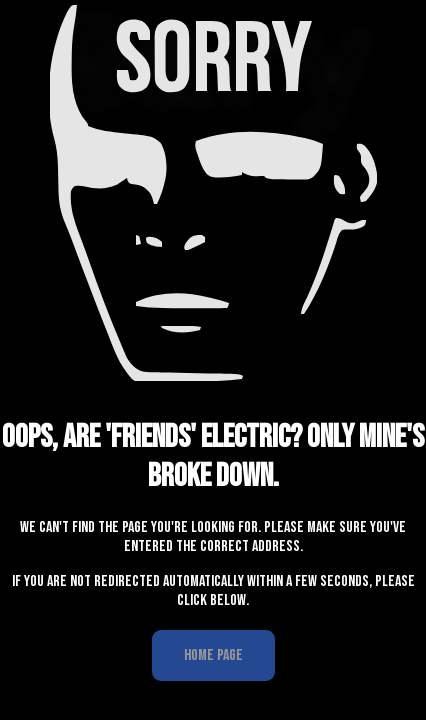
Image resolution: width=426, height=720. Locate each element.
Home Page (213, 654)
